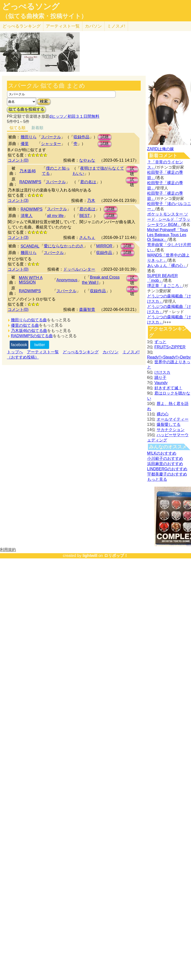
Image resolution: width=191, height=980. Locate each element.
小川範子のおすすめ (165, 458)
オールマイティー (173, 419)
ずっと (160, 342)
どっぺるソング (31, 6)
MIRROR (104, 246)
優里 (25, 144)
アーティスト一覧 (43, 352)
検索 (44, 101)
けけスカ (162, 372)
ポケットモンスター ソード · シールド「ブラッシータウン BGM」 (169, 219)
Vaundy (161, 383)
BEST (85, 216)
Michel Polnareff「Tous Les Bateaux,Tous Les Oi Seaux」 (168, 235)
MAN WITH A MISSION (31, 280)
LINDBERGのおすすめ (167, 469)
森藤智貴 (87, 309)
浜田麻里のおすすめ (165, 464)
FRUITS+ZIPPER (170, 347)
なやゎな (87, 160)
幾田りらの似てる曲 (29, 320)
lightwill (90, 556)
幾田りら (29, 137)
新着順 (37, 128)
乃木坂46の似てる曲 (29, 331)
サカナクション (171, 430)
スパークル (51, 137)
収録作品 (81, 137)
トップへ (15, 352)
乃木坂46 (28, 171)
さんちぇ (87, 237)
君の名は (88, 182)
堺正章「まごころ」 (165, 286)
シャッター (51, 144)
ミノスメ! (116, 26)
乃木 (91, 200)
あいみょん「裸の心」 (167, 266)
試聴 (105, 137)
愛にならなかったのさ (64, 246)
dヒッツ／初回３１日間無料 (74, 116)
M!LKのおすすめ (162, 453)
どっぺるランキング (81, 352)
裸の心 (163, 414)
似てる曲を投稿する (26, 109)
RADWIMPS (30, 182)
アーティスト (63, 26)
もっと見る (157, 479)
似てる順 (17, 128)
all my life (55, 216)
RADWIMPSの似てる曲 (32, 336)
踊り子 (160, 378)
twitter (40, 345)
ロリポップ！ (116, 556)
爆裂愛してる (169, 424)
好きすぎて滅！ (168, 388)
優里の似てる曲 (25, 325)
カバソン (93, 26)
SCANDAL (30, 246)
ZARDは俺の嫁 (161, 149)
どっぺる (22, 26)
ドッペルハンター (79, 269)
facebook (19, 345)
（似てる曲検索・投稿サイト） (44, 16)
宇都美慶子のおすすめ (167, 474)
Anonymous (67, 280)
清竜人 (27, 216)
